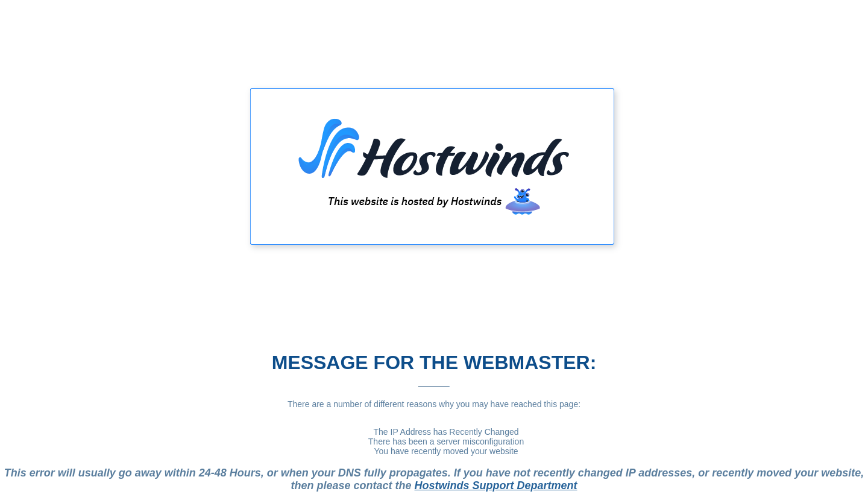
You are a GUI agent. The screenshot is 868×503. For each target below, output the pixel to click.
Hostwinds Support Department (496, 486)
